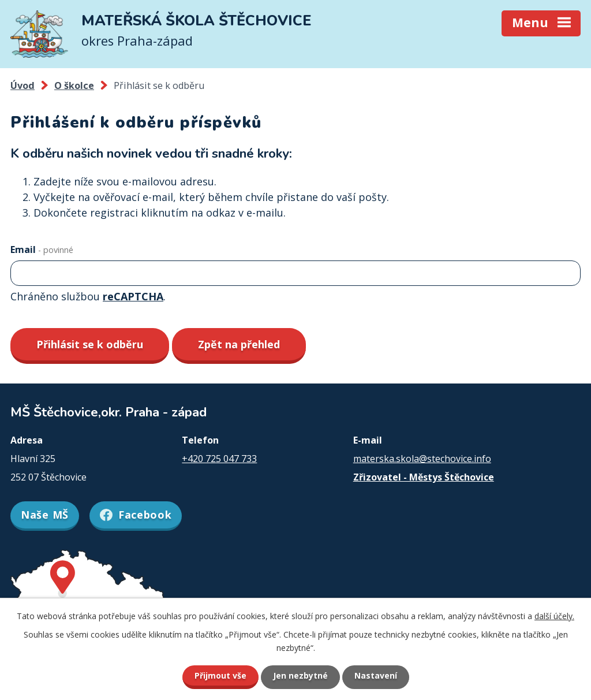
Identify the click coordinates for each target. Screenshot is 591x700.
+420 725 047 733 (219, 459)
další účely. (554, 616)
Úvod (23, 85)
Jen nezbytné (300, 675)
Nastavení (376, 675)
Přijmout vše (220, 675)
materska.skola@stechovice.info (422, 459)
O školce (74, 85)
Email (42, 250)
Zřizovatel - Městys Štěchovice (424, 477)
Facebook (136, 515)
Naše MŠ (45, 515)
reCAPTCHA (133, 296)
